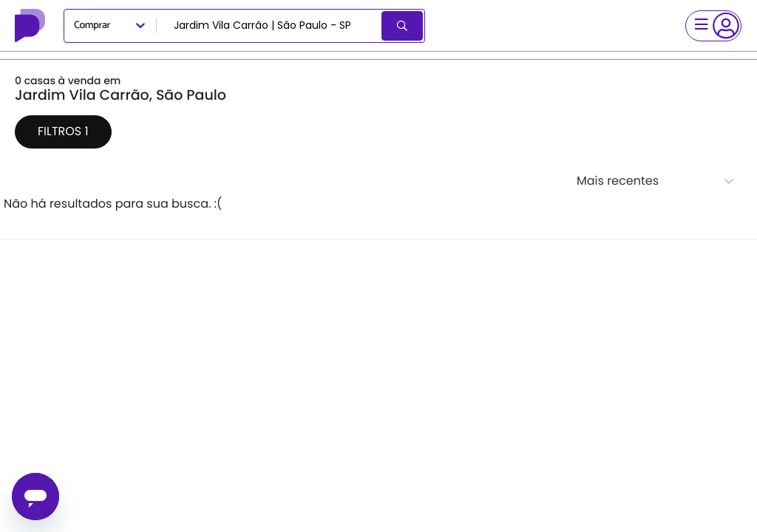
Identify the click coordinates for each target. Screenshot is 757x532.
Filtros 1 (63, 131)
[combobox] (270, 26)
